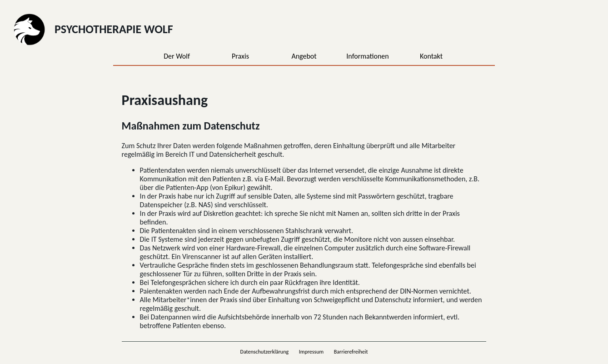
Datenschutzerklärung (265, 352)
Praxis (240, 56)
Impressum (311, 352)
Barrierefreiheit (351, 352)
